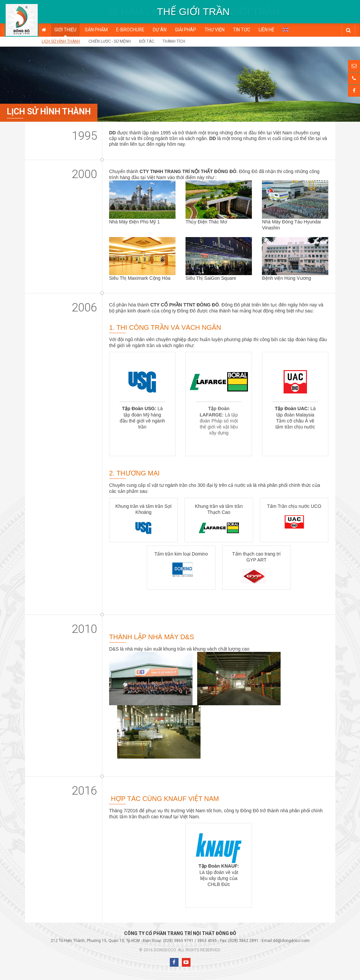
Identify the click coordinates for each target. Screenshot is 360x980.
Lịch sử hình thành (61, 41)
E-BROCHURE (130, 30)
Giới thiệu (65, 30)
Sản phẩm (96, 30)
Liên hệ (266, 30)
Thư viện (215, 30)
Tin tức (242, 30)
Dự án (160, 30)
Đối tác (147, 41)
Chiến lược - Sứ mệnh (110, 41)
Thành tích (174, 41)
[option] (193, 12)
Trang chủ (44, 30)
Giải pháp (186, 30)
